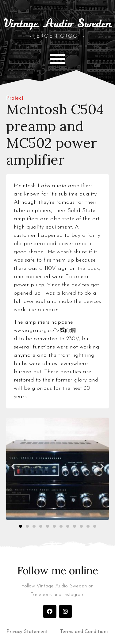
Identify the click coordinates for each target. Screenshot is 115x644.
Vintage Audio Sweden (58, 24)
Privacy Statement (27, 632)
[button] (57, 59)
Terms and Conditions (84, 632)
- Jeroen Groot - (57, 36)
